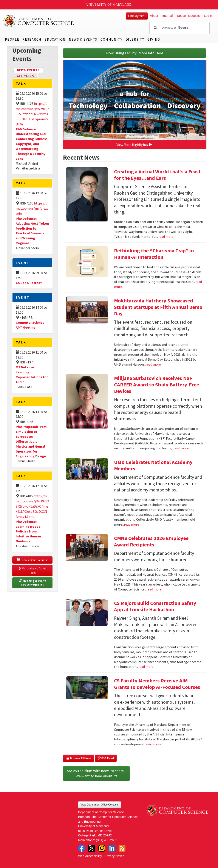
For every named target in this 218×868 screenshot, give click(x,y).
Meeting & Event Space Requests (33, 583)
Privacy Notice (114, 856)
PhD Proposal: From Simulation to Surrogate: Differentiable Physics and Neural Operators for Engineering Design (31, 441)
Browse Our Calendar (32, 560)
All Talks (26, 76)
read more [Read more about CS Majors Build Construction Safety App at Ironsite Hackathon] (146, 667)
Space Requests (188, 16)
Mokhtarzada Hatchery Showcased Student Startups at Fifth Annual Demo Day (158, 307)
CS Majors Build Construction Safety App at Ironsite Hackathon (155, 606)
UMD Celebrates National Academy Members (153, 465)
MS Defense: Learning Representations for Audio (32, 375)
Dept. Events (30, 70)
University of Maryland (109, 5)
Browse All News (79, 758)
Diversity (135, 39)
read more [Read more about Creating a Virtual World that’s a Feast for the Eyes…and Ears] (166, 236)
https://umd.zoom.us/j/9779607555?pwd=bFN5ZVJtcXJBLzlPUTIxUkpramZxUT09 (32, 114)
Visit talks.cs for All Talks (33, 571)
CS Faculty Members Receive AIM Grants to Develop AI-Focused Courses (157, 684)
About (154, 16)
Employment (137, 16)
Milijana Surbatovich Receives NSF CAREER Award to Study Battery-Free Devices (157, 385)
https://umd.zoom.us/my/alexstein (32, 208)
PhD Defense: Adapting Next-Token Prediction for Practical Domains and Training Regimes (32, 231)
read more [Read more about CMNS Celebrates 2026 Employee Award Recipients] (154, 589)
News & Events (83, 39)
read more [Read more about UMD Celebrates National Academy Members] (131, 524)
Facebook (82, 848)
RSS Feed (106, 758)
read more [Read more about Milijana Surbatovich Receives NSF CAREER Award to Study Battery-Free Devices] (181, 448)
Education (55, 39)
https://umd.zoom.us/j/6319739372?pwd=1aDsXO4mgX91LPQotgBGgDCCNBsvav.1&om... (32, 506)
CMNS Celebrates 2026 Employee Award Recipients (151, 541)
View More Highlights (135, 145)
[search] (179, 28)
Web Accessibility (90, 856)
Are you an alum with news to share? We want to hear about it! (96, 773)
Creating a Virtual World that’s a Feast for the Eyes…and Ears (157, 175)
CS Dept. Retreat (29, 283)
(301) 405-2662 (107, 840)
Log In (208, 16)
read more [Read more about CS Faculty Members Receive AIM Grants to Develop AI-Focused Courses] (154, 744)
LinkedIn (112, 848)
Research (32, 39)
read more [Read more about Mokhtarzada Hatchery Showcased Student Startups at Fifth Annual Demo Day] (153, 364)
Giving (154, 39)
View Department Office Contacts (100, 805)
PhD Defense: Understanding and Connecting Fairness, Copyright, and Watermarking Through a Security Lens (32, 144)
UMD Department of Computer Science (39, 21)
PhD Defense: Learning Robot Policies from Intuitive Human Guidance (28, 531)
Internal (167, 16)
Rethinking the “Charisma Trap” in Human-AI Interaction (154, 254)
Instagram (102, 848)
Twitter (92, 848)
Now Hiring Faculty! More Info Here (135, 53)
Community (111, 39)
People (12, 39)
